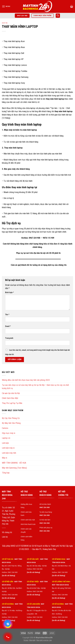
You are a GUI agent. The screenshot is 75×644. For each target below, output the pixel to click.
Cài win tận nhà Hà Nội (11, 393)
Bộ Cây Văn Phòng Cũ (11, 418)
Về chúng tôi (7, 532)
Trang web (9, 338)
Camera (5, 428)
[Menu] (6, 6)
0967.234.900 (38, 569)
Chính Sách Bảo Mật (10, 398)
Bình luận (10, 292)
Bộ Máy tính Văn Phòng (11, 423)
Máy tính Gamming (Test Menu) (14, 468)
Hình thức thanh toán (28, 524)
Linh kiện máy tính (9, 453)
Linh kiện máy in (8, 448)
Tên (7, 315)
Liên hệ (5, 537)
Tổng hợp (6, 473)
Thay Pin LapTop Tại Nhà (12, 403)
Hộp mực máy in (9, 433)
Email (8, 326)
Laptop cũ (6, 438)
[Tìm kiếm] (58, 16)
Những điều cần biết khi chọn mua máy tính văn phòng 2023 (26, 380)
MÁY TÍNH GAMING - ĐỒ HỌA (14, 463)
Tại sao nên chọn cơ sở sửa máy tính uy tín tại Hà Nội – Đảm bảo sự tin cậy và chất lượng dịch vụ (35, 387)
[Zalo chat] (8, 624)
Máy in (5, 458)
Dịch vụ (5, 23)
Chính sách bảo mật (28, 520)
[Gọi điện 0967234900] (8, 637)
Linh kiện (5, 443)
